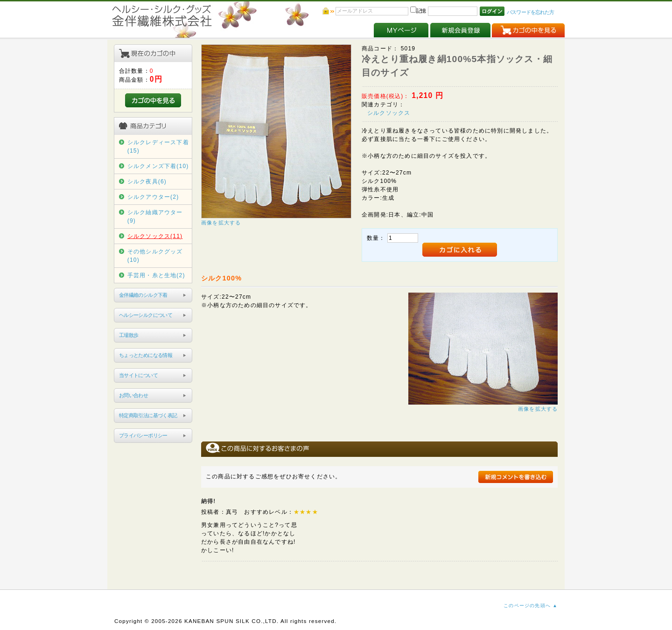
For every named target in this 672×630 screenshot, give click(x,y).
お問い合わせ (133, 395)
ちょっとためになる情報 (146, 355)
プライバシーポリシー (143, 435)
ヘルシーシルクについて (146, 315)
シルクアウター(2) (153, 197)
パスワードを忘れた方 (530, 12)
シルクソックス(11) (155, 236)
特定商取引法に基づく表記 (148, 415)
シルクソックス (389, 113)
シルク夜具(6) (147, 182)
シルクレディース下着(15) (158, 147)
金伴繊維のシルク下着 (143, 295)
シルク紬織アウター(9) (155, 217)
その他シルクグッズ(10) (155, 256)
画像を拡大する (221, 223)
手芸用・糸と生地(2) (156, 275)
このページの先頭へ (527, 605)
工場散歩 (129, 335)
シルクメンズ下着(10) (158, 166)
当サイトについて (138, 375)
